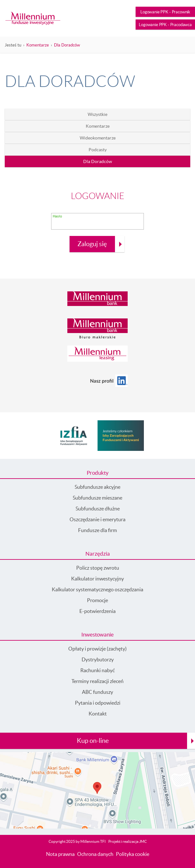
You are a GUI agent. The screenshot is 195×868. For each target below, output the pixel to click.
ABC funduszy (97, 692)
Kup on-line (93, 741)
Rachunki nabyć (97, 670)
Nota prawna (60, 854)
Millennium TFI (93, 841)
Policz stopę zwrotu (98, 568)
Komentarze (38, 45)
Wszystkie (97, 114)
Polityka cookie (133, 854)
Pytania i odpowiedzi (98, 703)
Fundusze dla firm (97, 530)
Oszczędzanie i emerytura (97, 519)
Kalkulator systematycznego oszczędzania (97, 589)
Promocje (97, 600)
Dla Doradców (67, 45)
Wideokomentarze (98, 138)
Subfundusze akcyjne (97, 487)
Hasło (57, 216)
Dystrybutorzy (98, 659)
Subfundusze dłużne (98, 509)
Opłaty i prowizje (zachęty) (97, 649)
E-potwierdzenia (97, 611)
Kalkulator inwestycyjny (97, 579)
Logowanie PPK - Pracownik (165, 12)
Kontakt (98, 714)
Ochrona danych (95, 854)
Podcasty (98, 150)
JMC (143, 841)
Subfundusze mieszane (97, 498)
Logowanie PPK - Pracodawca (165, 25)
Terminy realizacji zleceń (97, 681)
